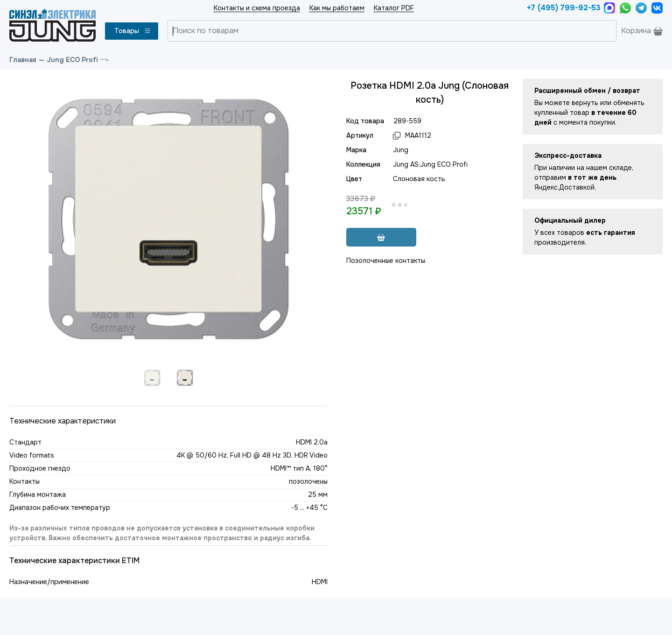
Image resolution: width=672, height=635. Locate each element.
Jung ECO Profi (72, 60)
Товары (133, 31)
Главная (23, 60)
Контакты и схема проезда (257, 8)
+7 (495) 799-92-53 (563, 8)
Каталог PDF (394, 8)
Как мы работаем (337, 8)
